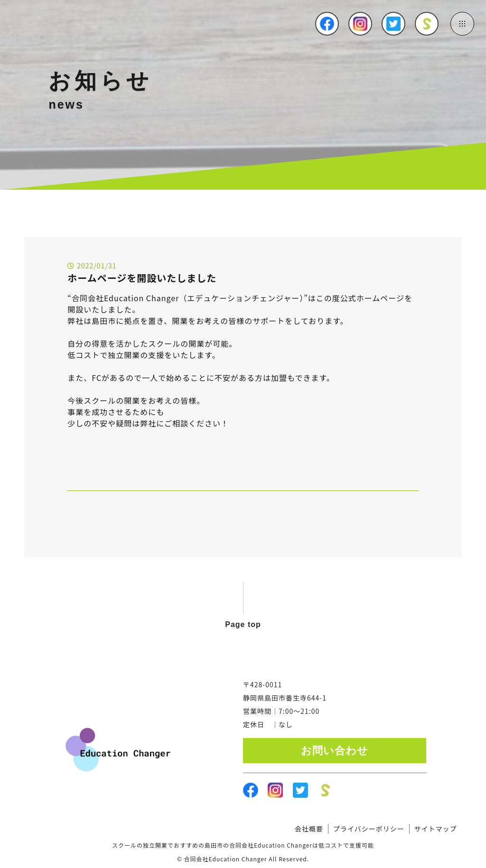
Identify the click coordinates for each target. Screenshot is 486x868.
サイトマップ (436, 829)
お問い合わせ (335, 751)
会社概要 (309, 829)
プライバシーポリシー (369, 829)
